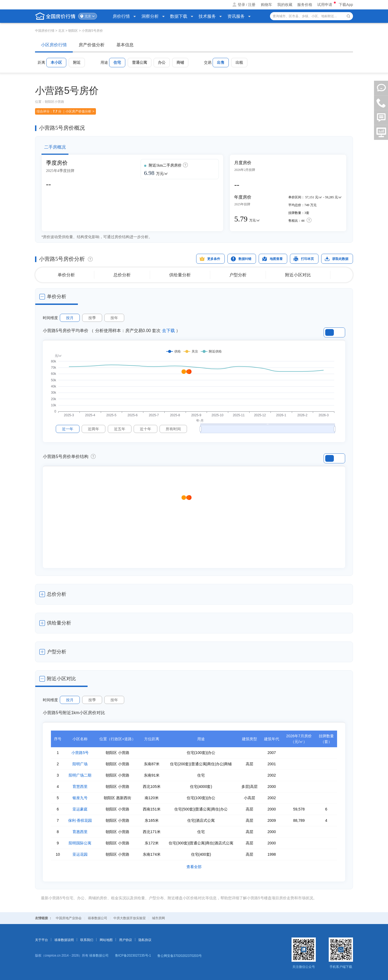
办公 (162, 62)
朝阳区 (73, 31)
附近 (77, 62)
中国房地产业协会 (69, 918)
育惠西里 (80, 832)
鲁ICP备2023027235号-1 (133, 956)
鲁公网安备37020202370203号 (180, 956)
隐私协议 (145, 940)
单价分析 (66, 275)
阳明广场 (80, 764)
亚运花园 (80, 854)
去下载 (168, 331)
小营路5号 (80, 753)
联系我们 (87, 940)
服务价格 (305, 5)
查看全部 (194, 867)
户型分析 (238, 275)
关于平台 (41, 940)
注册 (252, 5)
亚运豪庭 (80, 809)
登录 (241, 5)
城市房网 (158, 918)
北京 (88, 16)
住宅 (117, 62)
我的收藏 (285, 5)
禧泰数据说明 (64, 940)
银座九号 (80, 798)
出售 (221, 62)
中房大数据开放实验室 (130, 918)
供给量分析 (180, 275)
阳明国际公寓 (80, 843)
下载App (346, 5)
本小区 (56, 62)
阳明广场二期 (80, 775)
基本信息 (125, 45)
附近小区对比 (298, 275)
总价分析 (122, 275)
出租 (239, 62)
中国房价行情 (45, 31)
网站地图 (106, 940)
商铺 (180, 62)
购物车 (266, 5)
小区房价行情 (54, 45)
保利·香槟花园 (80, 820)
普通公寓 (140, 62)
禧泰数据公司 (98, 918)
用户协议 (126, 940)
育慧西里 (80, 787)
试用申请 (325, 5)
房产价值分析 (92, 45)
